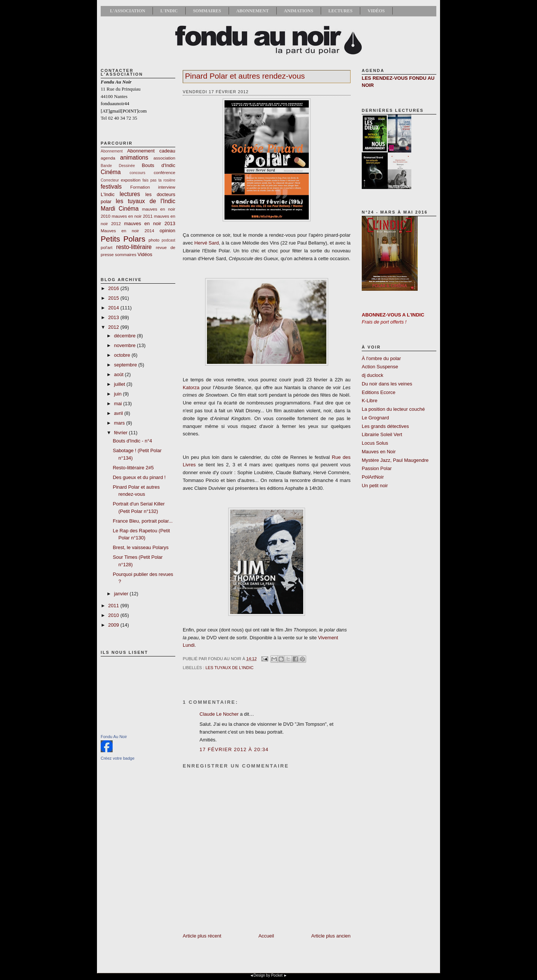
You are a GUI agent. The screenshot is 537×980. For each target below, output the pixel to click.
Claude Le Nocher (219, 714)
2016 (114, 288)
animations (134, 157)
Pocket (277, 975)
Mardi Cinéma (120, 209)
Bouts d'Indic (158, 165)
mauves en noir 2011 (132, 216)
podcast (169, 240)
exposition (131, 180)
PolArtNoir (373, 477)
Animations (298, 11)
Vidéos (376, 11)
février (122, 433)
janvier (122, 594)
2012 (114, 327)
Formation (140, 187)
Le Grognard (375, 418)
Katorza (191, 387)
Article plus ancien (331, 936)
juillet (120, 384)
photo (154, 240)
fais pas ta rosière (159, 180)
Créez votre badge (118, 758)
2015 (114, 298)
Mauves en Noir (379, 452)
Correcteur (110, 180)
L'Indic (169, 11)
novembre (125, 345)
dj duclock (373, 375)
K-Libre (370, 401)
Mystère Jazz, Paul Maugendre (395, 460)
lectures (130, 194)
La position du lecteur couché (393, 409)
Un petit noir (375, 486)
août (120, 374)
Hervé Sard (207, 243)
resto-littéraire (134, 247)
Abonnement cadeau (151, 151)
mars (120, 423)
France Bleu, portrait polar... (142, 521)
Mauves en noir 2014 (127, 231)
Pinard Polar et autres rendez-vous (245, 76)
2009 (114, 625)
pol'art (106, 247)
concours (138, 173)
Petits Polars (123, 239)
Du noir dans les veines (387, 384)
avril (119, 413)
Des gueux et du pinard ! (139, 477)
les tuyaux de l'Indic (146, 201)
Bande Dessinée (118, 166)
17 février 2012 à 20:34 (234, 749)
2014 (114, 308)
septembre (126, 365)
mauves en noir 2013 (150, 223)
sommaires (125, 254)
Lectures (340, 11)
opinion (167, 231)
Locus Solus (375, 443)
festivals (111, 187)
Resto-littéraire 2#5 (133, 468)
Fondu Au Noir (114, 737)
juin (119, 394)
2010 (114, 615)
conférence (164, 172)
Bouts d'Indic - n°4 (132, 441)
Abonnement (252, 11)
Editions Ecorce (379, 392)
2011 (114, 606)
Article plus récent (202, 936)
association (164, 158)
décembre (125, 336)
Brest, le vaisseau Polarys (141, 547)
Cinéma (111, 172)
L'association (128, 11)
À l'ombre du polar (381, 358)
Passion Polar (377, 468)
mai (119, 404)
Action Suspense (380, 367)
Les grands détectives (385, 426)
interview (167, 187)
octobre (123, 355)
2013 (114, 317)
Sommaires (207, 11)
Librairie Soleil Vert (382, 434)
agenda (108, 158)
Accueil (266, 936)
